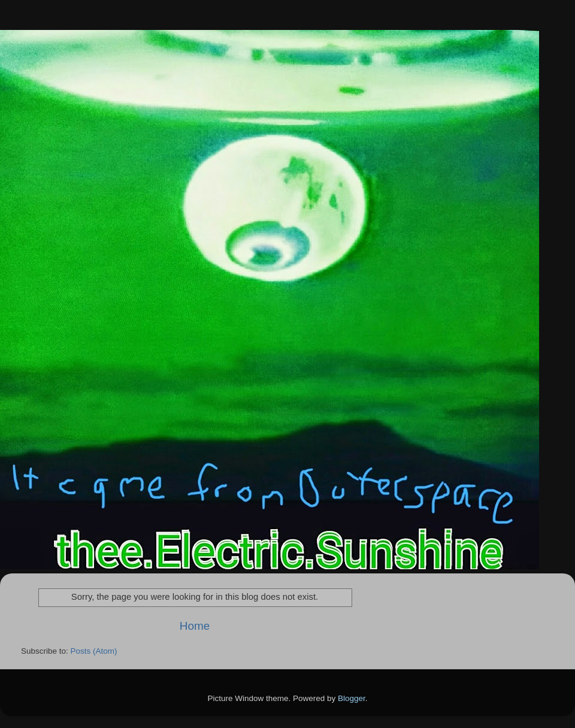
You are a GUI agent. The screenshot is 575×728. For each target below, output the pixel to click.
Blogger (352, 698)
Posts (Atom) (94, 651)
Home (195, 626)
